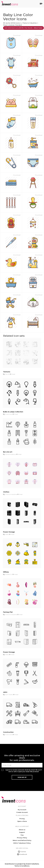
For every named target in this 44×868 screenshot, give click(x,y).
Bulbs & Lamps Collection (13, 412)
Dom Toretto (9, 695)
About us (22, 830)
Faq (22, 835)
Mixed (5, 25)
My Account (22, 810)
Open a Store (22, 821)
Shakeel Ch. (9, 574)
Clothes (6, 492)
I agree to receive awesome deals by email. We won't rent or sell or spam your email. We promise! (24, 771)
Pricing (22, 819)
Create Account (22, 812)
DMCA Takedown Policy (22, 843)
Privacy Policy (22, 838)
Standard (18, 25)
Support (22, 832)
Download (17, 35)
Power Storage (9, 532)
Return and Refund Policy (22, 840)
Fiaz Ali (7, 374)
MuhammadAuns (11, 454)
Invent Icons (9, 414)
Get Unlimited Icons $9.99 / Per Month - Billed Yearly (23, 28)
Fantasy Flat (8, 612)
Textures (7, 372)
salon (5, 692)
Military (6, 572)
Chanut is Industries (30, 23)
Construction (8, 732)
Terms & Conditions (22, 866)
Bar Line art (8, 452)
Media (7, 534)
